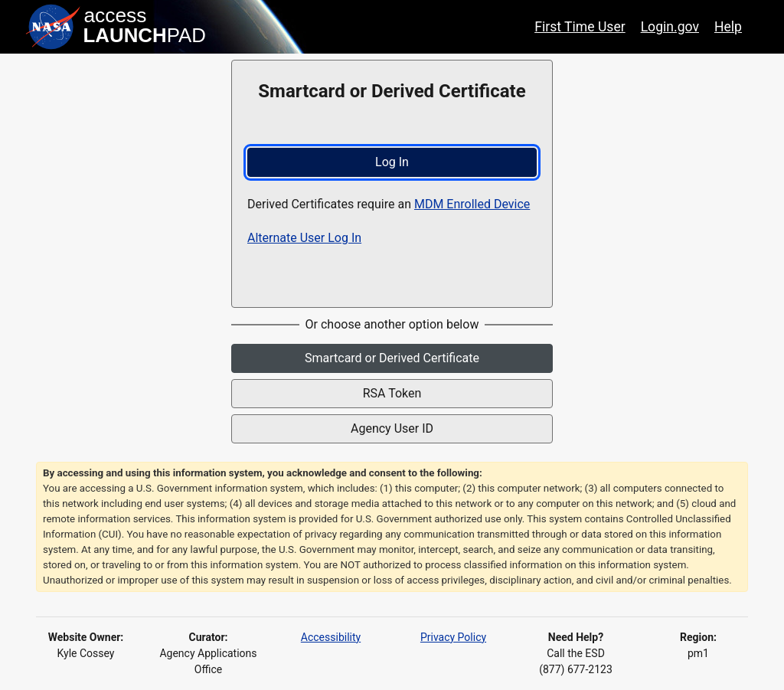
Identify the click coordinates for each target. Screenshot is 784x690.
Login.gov (670, 27)
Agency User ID (392, 428)
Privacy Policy (453, 637)
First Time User (580, 27)
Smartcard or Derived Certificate (392, 358)
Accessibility (331, 637)
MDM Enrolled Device (472, 204)
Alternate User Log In (304, 238)
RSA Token (392, 393)
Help (728, 27)
